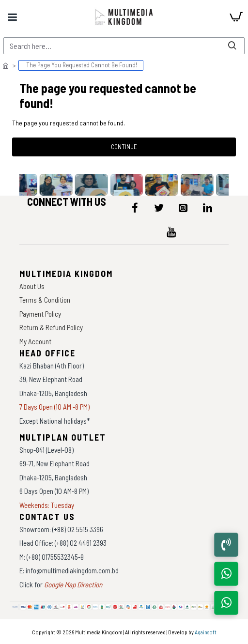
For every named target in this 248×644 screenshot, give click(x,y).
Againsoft (206, 632)
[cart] (236, 17)
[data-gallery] (21, 185)
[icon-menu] (135, 208)
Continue (124, 147)
